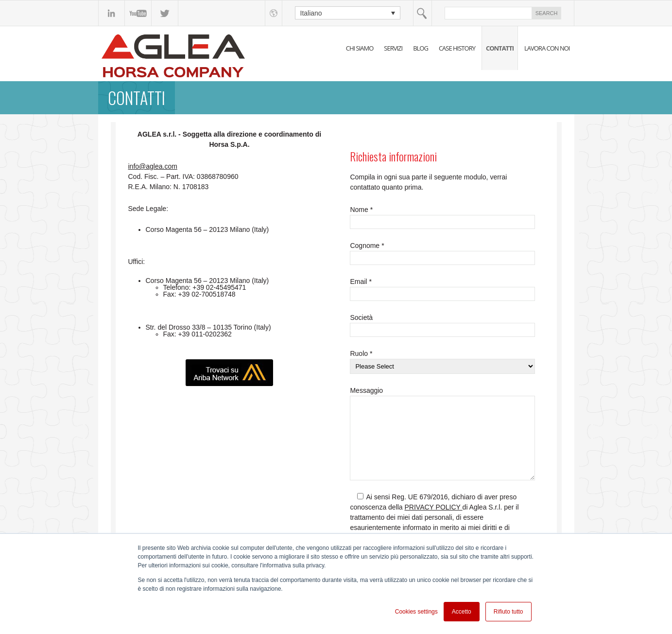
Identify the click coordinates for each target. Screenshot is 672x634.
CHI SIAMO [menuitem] (360, 48)
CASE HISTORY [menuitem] (457, 48)
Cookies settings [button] (416, 612)
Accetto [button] (462, 612)
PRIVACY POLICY (434, 507)
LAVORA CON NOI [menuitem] (547, 48)
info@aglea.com (153, 166)
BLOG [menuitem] (421, 48)
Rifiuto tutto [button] (508, 612)
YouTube (138, 13)
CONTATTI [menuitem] (500, 48)
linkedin (112, 13)
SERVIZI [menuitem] (393, 48)
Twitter (165, 13)
